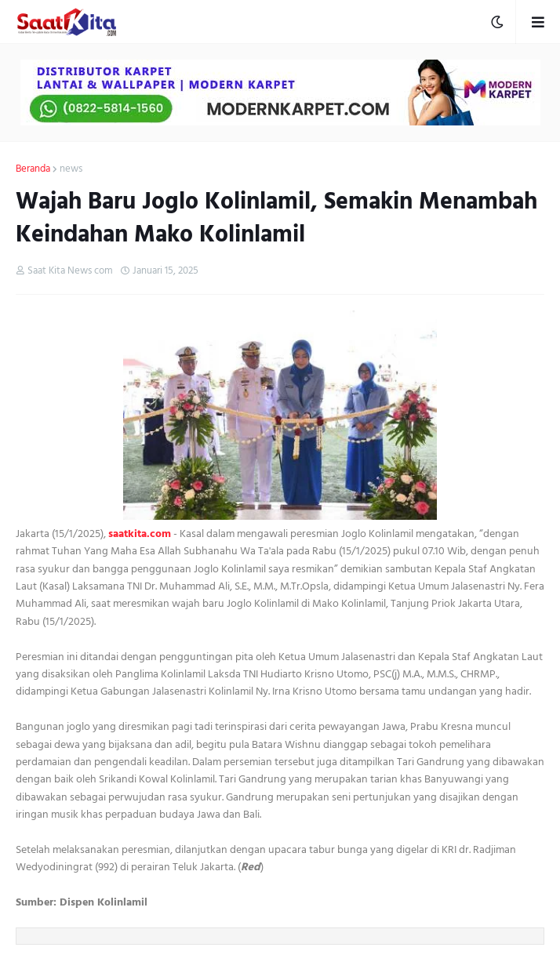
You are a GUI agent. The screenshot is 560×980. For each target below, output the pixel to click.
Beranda (33, 169)
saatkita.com (140, 534)
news (71, 169)
